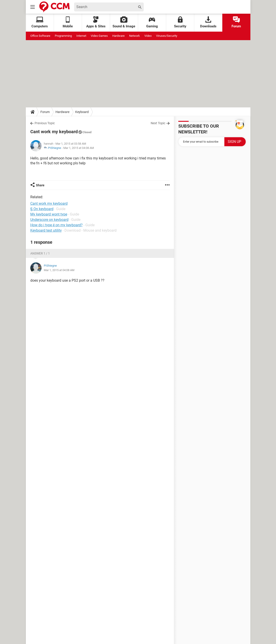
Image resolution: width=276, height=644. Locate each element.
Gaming (152, 22)
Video (148, 36)
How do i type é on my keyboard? (56, 225)
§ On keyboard (42, 209)
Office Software (40, 36)
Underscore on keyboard (49, 220)
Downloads (208, 22)
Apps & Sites (96, 22)
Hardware (118, 36)
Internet (81, 36)
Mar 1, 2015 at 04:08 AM (79, 148)
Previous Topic (45, 123)
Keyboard (82, 112)
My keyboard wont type (49, 214)
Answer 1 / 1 (40, 253)
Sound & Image (124, 22)
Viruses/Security (167, 36)
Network (135, 36)
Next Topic (158, 123)
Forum (236, 22)
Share (40, 185)
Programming (63, 36)
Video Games (99, 36)
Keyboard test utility (46, 230)
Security (180, 22)
